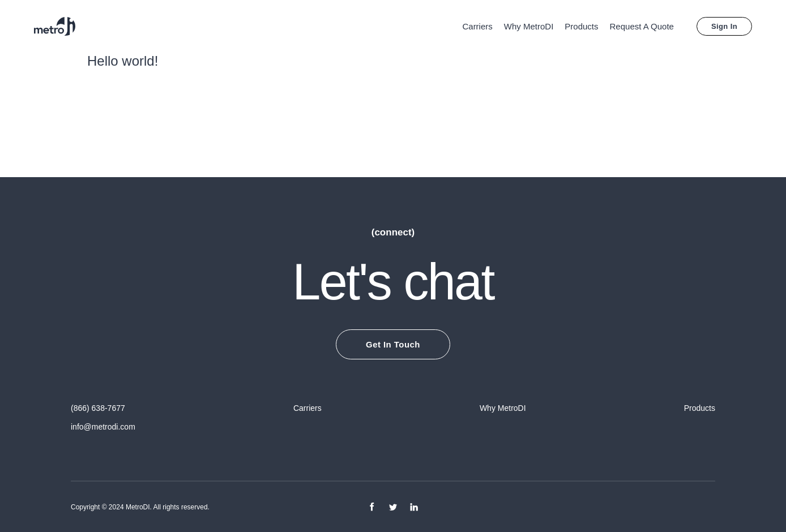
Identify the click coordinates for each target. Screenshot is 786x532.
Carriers (477, 26)
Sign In (724, 26)
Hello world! (123, 61)
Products (581, 26)
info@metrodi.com (103, 426)
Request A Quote (642, 26)
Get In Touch (393, 344)
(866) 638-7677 (98, 408)
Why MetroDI (529, 26)
